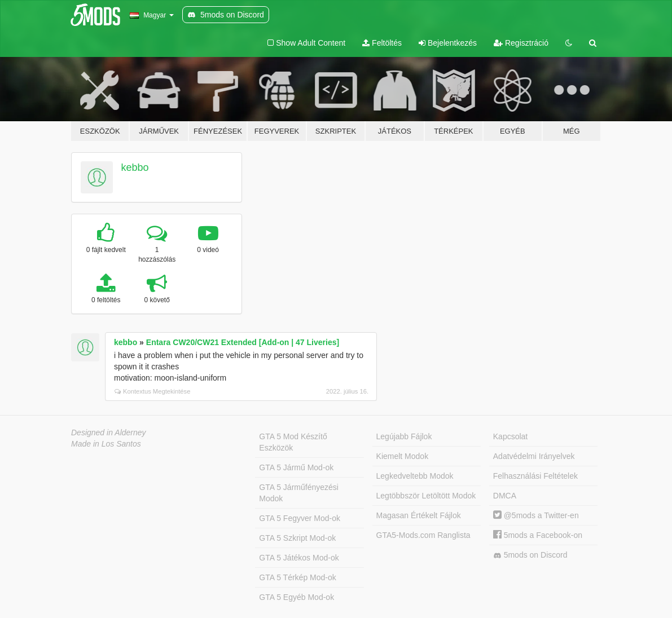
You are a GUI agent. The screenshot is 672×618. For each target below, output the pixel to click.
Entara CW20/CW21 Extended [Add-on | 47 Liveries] (243, 342)
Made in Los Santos (106, 444)
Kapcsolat (510, 436)
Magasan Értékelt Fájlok (419, 515)
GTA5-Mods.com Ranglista (423, 535)
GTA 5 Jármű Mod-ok (296, 467)
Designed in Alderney (109, 432)
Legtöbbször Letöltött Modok (426, 496)
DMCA (505, 496)
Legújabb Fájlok (404, 436)
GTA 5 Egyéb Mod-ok (297, 597)
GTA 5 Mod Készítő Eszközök (293, 442)
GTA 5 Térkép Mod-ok (297, 577)
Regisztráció (521, 43)
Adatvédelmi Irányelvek (534, 456)
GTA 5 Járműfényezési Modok (299, 493)
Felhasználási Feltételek (535, 476)
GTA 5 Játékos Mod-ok (299, 558)
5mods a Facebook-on (538, 535)
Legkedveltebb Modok (415, 476)
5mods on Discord (530, 555)
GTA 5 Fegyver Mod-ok (300, 518)
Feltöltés (382, 43)
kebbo (135, 167)
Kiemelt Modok (403, 456)
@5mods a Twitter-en (536, 515)
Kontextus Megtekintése (152, 391)
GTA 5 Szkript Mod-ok (297, 538)
